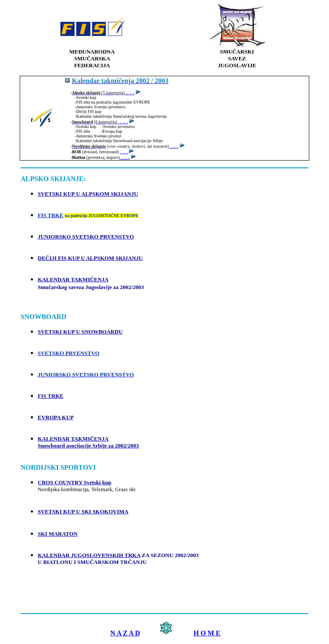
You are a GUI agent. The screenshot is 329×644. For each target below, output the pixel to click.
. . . (123, 122)
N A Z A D (125, 633)
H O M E (207, 633)
